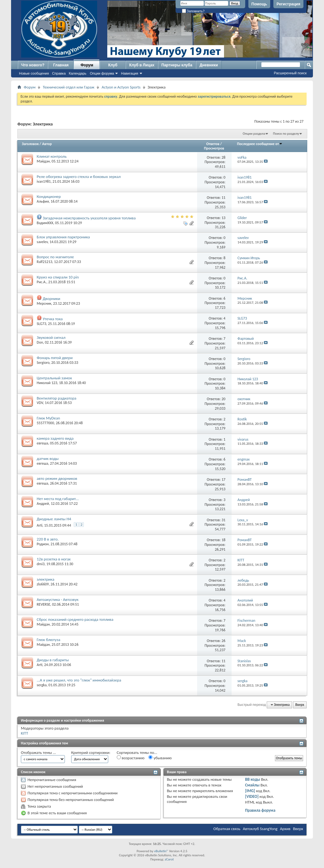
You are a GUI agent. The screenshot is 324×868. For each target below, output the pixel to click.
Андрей (43, 504)
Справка (59, 73)
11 (223, 198)
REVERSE (44, 604)
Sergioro (43, 363)
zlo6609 (43, 584)
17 (223, 480)
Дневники (209, 65)
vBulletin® (161, 851)
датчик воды (48, 458)
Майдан (43, 161)
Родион (43, 544)
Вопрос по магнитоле (55, 257)
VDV (40, 403)
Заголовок (30, 144)
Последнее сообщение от (260, 144)
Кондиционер (49, 196)
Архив (285, 829)
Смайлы (252, 785)
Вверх (300, 705)
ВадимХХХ (45, 223)
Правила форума (260, 810)
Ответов (213, 144)
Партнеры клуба (177, 65)
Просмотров (214, 148)
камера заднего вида (55, 438)
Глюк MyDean (48, 418)
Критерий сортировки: (91, 752)
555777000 (45, 423)
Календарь (78, 73)
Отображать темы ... (38, 752)
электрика (46, 579)
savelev (42, 242)
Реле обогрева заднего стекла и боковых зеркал (79, 177)
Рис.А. (42, 282)
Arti (40, 525)
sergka (42, 685)
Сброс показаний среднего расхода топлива (75, 619)
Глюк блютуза (49, 640)
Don (40, 342)
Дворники (51, 299)
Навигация (129, 73)
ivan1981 (44, 181)
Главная (61, 65)
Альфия (43, 201)
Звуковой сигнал (51, 337)
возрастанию (131, 758)
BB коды (252, 779)
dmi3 (41, 564)
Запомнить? (193, 11)
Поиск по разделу (286, 134)
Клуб (113, 65)
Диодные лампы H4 (54, 519)
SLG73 (41, 324)
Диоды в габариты (53, 660)
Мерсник (44, 303)
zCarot (169, 859)
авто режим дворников (57, 478)
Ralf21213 (44, 262)
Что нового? (33, 65)
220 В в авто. (48, 539)
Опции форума (102, 73)
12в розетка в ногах (54, 559)
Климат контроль (52, 156)
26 (223, 641)
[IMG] (250, 791)
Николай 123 (47, 383)
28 (223, 157)
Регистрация (288, 4)
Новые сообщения (34, 73)
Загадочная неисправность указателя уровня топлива (89, 218)
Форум (87, 65)
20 (223, 399)
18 (223, 540)
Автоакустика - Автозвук (58, 599)
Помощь (259, 4)
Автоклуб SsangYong (260, 829)
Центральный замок (54, 378)
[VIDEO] (252, 796)
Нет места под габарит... (58, 499)
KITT (25, 733)
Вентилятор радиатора (56, 398)
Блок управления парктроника (63, 237)
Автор (47, 144)
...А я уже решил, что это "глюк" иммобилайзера (79, 680)
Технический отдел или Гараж (69, 87)
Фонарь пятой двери (55, 358)
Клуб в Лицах (142, 65)
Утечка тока (53, 319)
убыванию (160, 758)
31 (223, 520)
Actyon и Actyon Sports (121, 87)
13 (223, 218)
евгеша (42, 443)
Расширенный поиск (290, 73)
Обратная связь (227, 829)
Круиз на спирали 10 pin (58, 277)
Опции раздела (254, 134)
